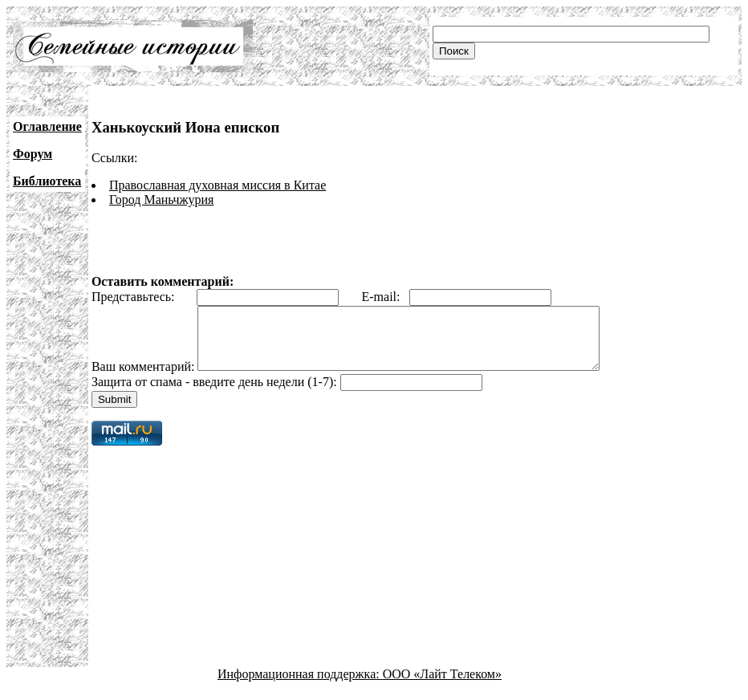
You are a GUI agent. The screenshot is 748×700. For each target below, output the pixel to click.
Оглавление (47, 126)
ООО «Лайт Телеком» (442, 686)
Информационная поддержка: (300, 686)
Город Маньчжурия (162, 199)
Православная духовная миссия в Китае (217, 185)
